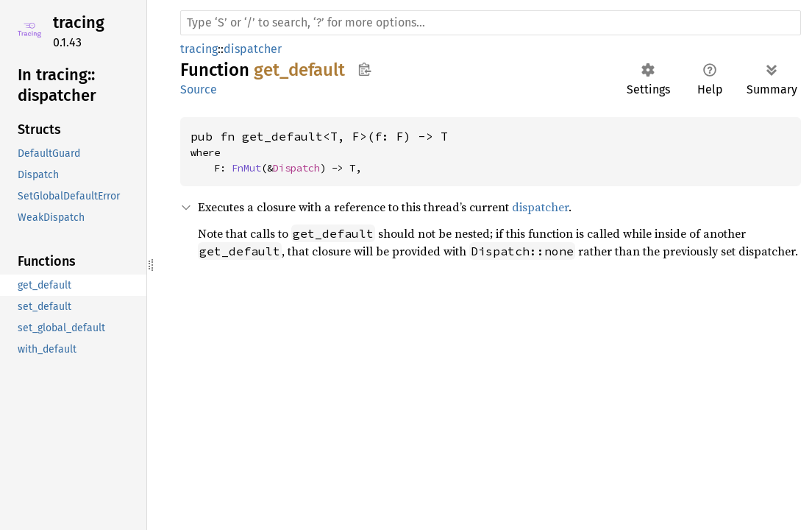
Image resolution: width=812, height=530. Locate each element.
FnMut (246, 168)
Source (199, 89)
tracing (79, 22)
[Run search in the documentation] (491, 23)
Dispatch (296, 168)
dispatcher (253, 49)
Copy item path (364, 69)
